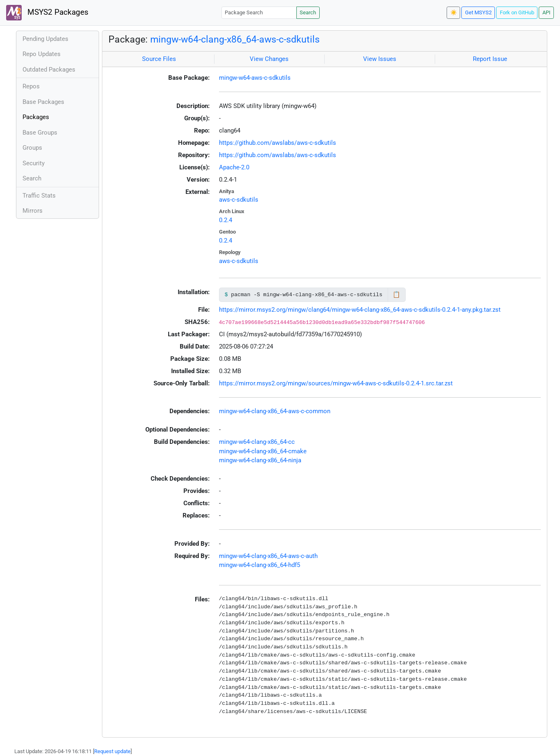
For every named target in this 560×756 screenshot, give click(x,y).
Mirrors (33, 211)
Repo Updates (42, 54)
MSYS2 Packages (47, 13)
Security (34, 163)
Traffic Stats (39, 196)
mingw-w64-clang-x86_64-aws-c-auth (268, 556)
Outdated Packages (49, 70)
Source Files (159, 59)
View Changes (269, 59)
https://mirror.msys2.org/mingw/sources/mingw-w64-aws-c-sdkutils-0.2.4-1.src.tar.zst (336, 383)
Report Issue (490, 59)
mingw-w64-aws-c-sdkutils (255, 78)
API (546, 12)
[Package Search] (259, 12)
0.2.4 (226, 220)
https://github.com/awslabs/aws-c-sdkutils (278, 143)
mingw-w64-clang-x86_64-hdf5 (260, 565)
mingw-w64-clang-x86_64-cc (257, 442)
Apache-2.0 (234, 167)
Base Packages (43, 102)
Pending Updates (45, 39)
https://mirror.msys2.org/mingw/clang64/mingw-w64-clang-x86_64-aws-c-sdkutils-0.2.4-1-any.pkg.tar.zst (360, 310)
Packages (36, 117)
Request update (112, 751)
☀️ (454, 12)
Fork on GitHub (517, 12)
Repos (31, 86)
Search (308, 12)
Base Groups (40, 133)
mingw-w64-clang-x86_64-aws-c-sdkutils (235, 39)
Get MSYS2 (478, 12)
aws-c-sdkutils (239, 200)
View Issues (380, 59)
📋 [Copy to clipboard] (396, 295)
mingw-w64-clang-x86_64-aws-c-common (275, 411)
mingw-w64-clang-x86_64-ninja (260, 460)
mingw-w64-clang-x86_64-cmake (263, 451)
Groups (32, 148)
